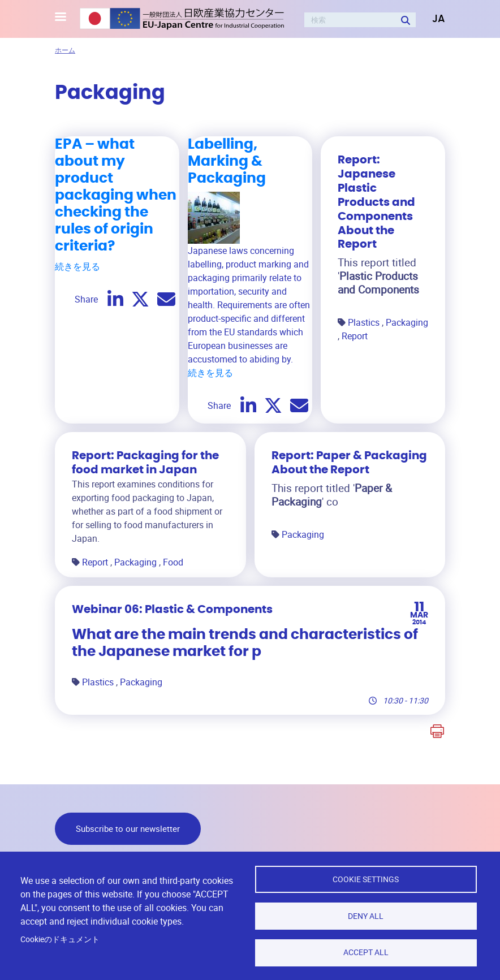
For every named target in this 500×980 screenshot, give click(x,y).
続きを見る (77, 266)
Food (173, 562)
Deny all (366, 916)
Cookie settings (366, 879)
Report (355, 336)
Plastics (365, 322)
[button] (430, 19)
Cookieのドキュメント (60, 939)
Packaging (407, 322)
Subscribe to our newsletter (128, 828)
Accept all (366, 952)
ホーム (65, 50)
